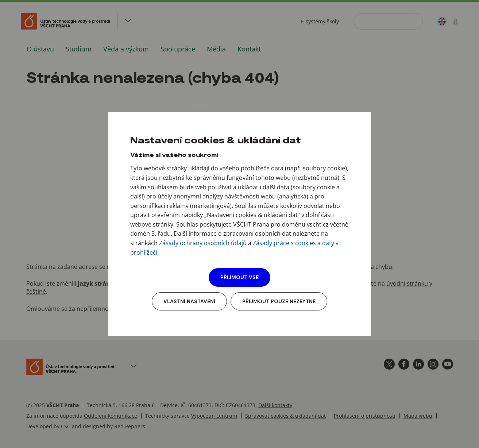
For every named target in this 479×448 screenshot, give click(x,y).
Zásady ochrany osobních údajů (203, 243)
